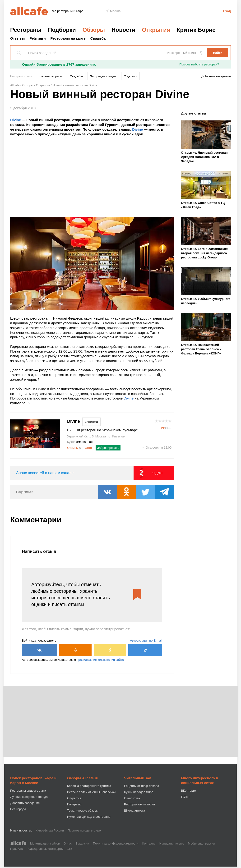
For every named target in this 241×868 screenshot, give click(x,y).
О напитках (132, 798)
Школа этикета (134, 811)
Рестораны (26, 30)
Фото (88, 448)
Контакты (149, 843)
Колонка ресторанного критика (89, 786)
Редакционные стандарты (45, 849)
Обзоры (94, 30)
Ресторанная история (139, 804)
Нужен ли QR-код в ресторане (89, 817)
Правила (16, 849)
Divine (16, 120)
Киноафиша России (50, 830)
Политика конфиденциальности (116, 843)
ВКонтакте (188, 791)
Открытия (156, 30)
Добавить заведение (216, 76)
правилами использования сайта (100, 660)
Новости (123, 30)
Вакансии (82, 843)
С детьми (130, 76)
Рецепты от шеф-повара (142, 786)
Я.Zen (185, 797)
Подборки (62, 30)
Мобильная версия (201, 843)
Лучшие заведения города (29, 797)
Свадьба (98, 38)
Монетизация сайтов (45, 843)
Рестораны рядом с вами (28, 791)
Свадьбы (76, 76)
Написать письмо (172, 843)
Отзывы (17, 38)
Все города (18, 809)
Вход (227, 11)
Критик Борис (196, 30)
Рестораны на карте (68, 38)
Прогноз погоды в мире (84, 830)
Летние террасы (51, 76)
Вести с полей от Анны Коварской (91, 792)
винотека (91, 422)
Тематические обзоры (83, 811)
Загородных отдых (103, 76)
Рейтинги (37, 38)
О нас (68, 843)
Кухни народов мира (139, 792)
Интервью (74, 804)
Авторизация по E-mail (146, 641)
